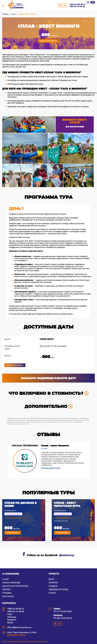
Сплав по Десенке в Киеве (20, 505)
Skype (10, 623)
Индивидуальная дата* (13, 514)
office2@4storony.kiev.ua (19, 627)
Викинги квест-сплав (75, 121)
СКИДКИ (53, 586)
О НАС (5, 579)
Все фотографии (75, 127)
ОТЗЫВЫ (7, 593)
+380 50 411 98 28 (77, 6)
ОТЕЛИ (52, 593)
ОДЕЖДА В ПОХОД (58, 589)
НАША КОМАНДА (11, 583)
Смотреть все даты (13, 518)
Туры (13, 14)
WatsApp (12, 617)
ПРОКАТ (6, 589)
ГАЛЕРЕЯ (53, 583)
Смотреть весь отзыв (51, 468)
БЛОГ (51, 579)
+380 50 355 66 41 (77, 4)
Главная (5, 14)
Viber (10, 614)
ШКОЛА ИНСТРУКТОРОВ (15, 586)
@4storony (67, 555)
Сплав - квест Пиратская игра (67, 505)
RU (93, 2)
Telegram (12, 620)
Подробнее (13, 533)
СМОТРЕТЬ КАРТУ (16, 635)
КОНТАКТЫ (8, 596)
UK (88, 2)
